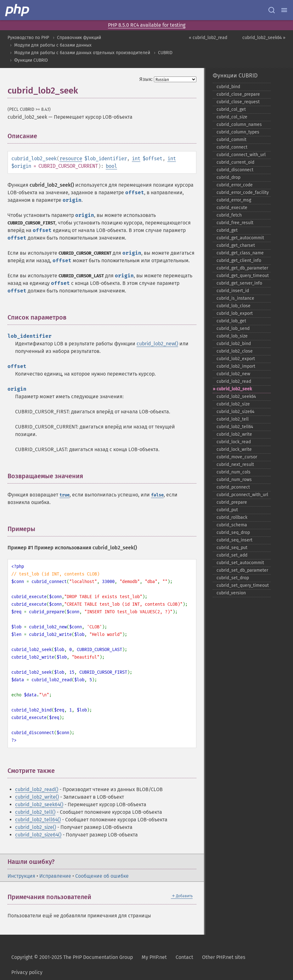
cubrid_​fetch (229, 215)
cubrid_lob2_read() (37, 789)
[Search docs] (272, 10)
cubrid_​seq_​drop (233, 532)
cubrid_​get (227, 230)
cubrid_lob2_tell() (35, 812)
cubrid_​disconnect (235, 170)
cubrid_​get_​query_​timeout (243, 276)
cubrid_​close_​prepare (238, 94)
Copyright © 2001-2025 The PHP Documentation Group (72, 957)
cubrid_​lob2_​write (234, 434)
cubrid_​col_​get (231, 109)
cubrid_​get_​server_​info (239, 283)
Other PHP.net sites (224, 957)
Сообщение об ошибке (102, 876)
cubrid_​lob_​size (232, 336)
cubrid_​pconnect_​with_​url (242, 495)
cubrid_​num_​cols (234, 472)
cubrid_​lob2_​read (234, 381)
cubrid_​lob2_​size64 (235, 412)
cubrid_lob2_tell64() (38, 820)
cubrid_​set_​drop (233, 578)
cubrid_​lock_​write (234, 449)
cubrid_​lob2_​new (233, 374)
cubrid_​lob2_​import (236, 366)
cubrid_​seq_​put (232, 548)
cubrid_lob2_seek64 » (264, 38)
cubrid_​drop (228, 177)
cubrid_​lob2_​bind (234, 344)
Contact (184, 957)
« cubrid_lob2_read (208, 38)
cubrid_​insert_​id (233, 291)
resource (71, 159)
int (136, 159)
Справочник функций (79, 38)
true (65, 495)
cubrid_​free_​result (235, 223)
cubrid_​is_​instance (235, 298)
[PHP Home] (18, 10)
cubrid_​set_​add (232, 555)
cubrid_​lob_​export (235, 313)
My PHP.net (154, 957)
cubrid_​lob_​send (233, 329)
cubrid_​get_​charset (236, 245)
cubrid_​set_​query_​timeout (243, 585)
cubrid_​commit (231, 140)
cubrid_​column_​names (239, 125)
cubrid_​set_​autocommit (240, 563)
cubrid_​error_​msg (234, 200)
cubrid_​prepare (232, 502)
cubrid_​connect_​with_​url (241, 155)
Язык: (146, 79)
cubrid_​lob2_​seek (234, 389)
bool (111, 166)
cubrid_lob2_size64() (38, 835)
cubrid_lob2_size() (36, 827)
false (157, 495)
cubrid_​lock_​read (234, 442)
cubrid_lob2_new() (157, 344)
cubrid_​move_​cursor (237, 457)
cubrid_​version (231, 593)
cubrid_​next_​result (235, 465)
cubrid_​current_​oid (235, 162)
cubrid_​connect (232, 147)
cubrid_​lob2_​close (235, 351)
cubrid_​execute (232, 208)
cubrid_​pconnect (233, 487)
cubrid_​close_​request (238, 102)
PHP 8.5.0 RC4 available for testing (147, 25)
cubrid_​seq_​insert (234, 540)
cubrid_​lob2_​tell (233, 419)
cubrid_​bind (228, 87)
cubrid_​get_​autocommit (240, 238)
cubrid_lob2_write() (37, 797)
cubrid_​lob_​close (234, 306)
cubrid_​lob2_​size (233, 404)
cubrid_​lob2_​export (236, 359)
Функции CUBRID (31, 60)
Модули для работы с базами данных (53, 45)
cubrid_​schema (232, 525)
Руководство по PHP (28, 38)
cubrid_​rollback (232, 517)
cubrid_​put (227, 510)
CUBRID (165, 53)
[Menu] (284, 10)
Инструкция (21, 876)
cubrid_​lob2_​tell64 (235, 427)
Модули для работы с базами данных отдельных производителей (82, 53)
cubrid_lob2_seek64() (39, 804)
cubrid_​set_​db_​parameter (242, 570)
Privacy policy (27, 972)
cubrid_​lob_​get (231, 321)
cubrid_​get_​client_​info (239, 261)
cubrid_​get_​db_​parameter (242, 268)
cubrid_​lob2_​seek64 (236, 397)
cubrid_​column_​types (238, 132)
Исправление (55, 876)
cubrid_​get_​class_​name (240, 253)
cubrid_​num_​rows (234, 480)
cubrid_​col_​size (232, 117)
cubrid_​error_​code (235, 185)
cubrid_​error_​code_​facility (243, 193)
